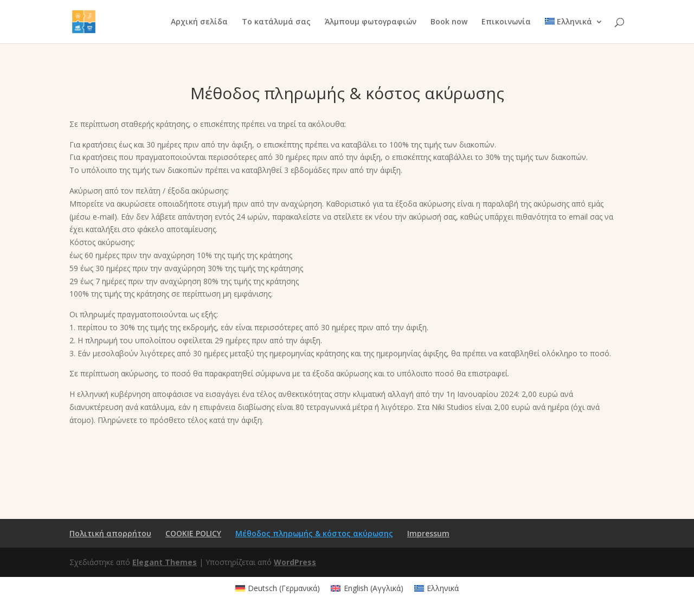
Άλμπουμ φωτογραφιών (371, 22)
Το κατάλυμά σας (276, 22)
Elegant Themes (165, 562)
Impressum (428, 533)
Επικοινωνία (506, 22)
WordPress (295, 562)
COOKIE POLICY (193, 533)
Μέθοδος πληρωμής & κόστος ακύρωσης (314, 533)
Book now (449, 22)
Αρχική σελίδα (199, 22)
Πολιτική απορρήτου (110, 533)
